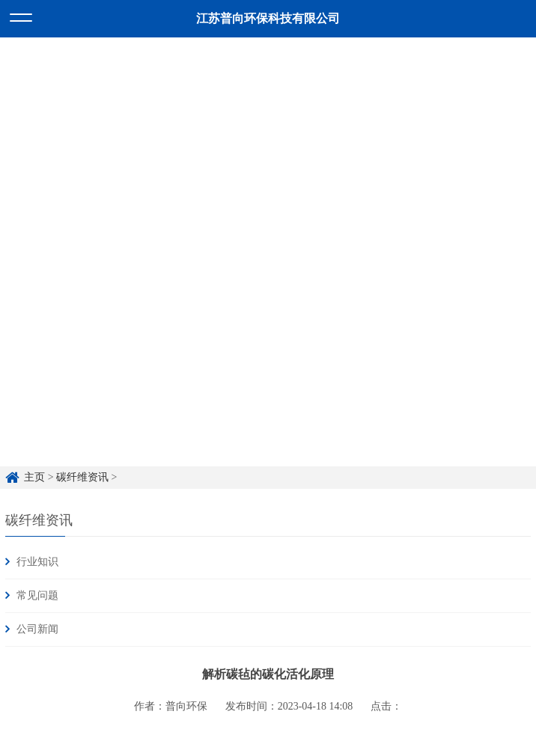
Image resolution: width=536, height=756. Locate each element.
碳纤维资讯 (82, 477)
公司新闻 (37, 629)
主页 (34, 477)
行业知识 (37, 562)
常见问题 (37, 595)
